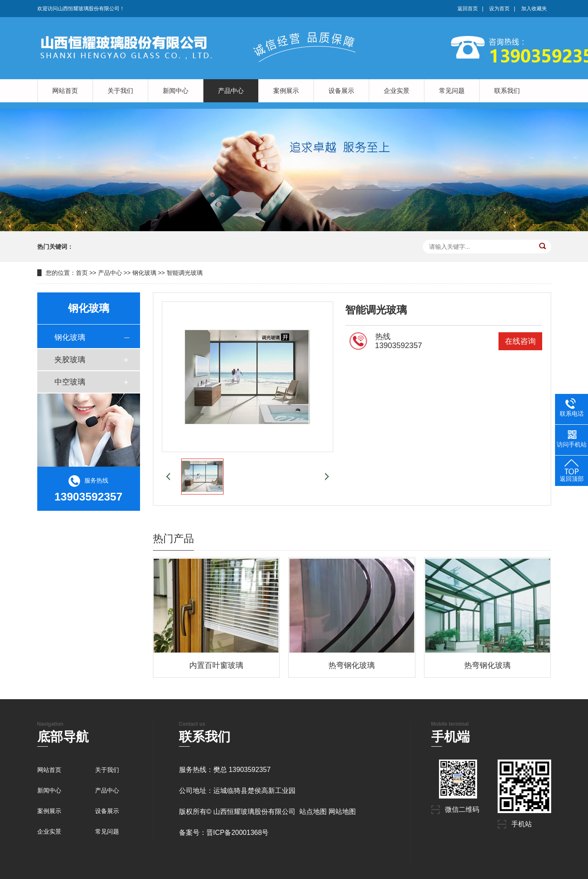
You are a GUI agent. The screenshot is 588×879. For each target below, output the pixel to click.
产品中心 (231, 91)
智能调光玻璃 (185, 273)
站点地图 (313, 812)
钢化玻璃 (144, 273)
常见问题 (452, 91)
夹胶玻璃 (70, 360)
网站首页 (65, 91)
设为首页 (499, 9)
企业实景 (397, 91)
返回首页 (468, 9)
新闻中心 (176, 91)
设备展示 (341, 91)
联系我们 (507, 91)
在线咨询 (520, 341)
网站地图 (342, 812)
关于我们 (120, 91)
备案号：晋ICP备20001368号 (224, 833)
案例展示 (286, 91)
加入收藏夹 (534, 9)
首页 (82, 273)
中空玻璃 (70, 382)
